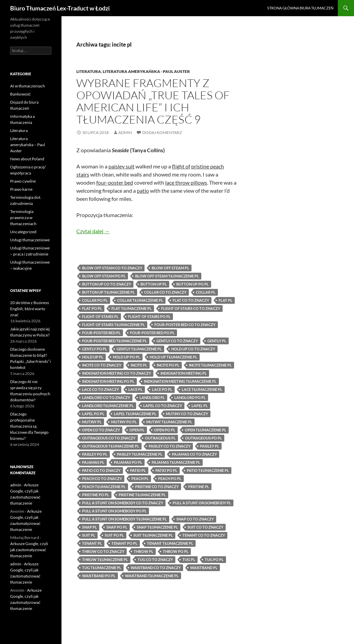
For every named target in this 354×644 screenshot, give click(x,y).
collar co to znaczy (165, 292)
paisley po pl (95, 454)
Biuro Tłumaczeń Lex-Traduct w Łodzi (60, 8)
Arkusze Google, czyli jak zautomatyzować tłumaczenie (29, 550)
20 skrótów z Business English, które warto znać (30, 309)
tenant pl (92, 543)
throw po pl (176, 551)
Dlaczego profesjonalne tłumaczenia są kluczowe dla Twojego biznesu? (29, 426)
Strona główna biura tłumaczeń (300, 8)
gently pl (217, 341)
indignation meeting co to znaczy (117, 373)
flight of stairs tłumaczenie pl (113, 325)
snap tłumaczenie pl (157, 527)
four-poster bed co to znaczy (185, 325)
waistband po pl (99, 576)
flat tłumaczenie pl (132, 308)
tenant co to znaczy (204, 535)
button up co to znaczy (107, 284)
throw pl (144, 551)
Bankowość (20, 94)
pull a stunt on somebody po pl (114, 511)
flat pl (225, 300)
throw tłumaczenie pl (105, 559)
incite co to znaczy (102, 365)
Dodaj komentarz (162, 132)
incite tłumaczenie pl (210, 365)
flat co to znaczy (191, 300)
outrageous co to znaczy (109, 438)
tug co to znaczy (155, 559)
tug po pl (214, 559)
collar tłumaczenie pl (140, 300)
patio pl (138, 470)
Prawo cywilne (23, 181)
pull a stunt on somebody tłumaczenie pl (124, 519)
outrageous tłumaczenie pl (111, 446)
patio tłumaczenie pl (208, 470)
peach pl (140, 478)
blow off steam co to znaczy (112, 268)
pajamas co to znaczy (194, 454)
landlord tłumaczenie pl (108, 406)
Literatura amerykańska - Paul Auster (146, 71)
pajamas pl (93, 462)
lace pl (135, 389)
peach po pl (170, 478)
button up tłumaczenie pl (108, 292)
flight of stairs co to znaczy (191, 308)
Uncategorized (23, 232)
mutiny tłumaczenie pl (169, 422)
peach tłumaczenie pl (104, 487)
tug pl (189, 559)
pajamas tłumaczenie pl (176, 462)
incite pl (139, 365)
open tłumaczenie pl (206, 430)
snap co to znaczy (195, 519)
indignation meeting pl (184, 373)
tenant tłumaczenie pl (170, 543)
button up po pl (193, 284)
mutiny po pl (124, 422)
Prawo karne (21, 189)
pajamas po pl (128, 462)
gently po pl (95, 349)
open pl (137, 430)
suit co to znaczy (205, 527)
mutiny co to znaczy (187, 414)
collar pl (206, 292)
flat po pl (92, 308)
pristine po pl (96, 495)
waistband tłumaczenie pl (152, 576)
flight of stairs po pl (149, 316)
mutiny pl (92, 422)
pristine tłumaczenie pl (142, 495)
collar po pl (95, 300)
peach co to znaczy (102, 478)
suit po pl (114, 535)
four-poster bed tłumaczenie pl (115, 341)
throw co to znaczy (103, 551)
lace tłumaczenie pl (202, 389)
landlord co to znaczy (106, 397)
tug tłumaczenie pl (102, 568)
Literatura (89, 71)
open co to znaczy (101, 430)
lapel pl (200, 406)
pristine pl (199, 487)
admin (125, 132)
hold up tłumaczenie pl (173, 357)
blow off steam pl (170, 268)
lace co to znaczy (100, 389)
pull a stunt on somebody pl (202, 503)
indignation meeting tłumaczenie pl (180, 381)
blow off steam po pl (104, 276)
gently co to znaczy (177, 341)
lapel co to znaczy (163, 406)
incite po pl (168, 365)
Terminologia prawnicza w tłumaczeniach (23, 218)
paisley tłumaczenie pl (140, 454)
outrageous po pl (204, 438)
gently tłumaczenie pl (139, 349)
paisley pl (210, 446)
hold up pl (93, 357)
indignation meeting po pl (108, 381)
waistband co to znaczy (156, 568)
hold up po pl (127, 357)
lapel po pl (93, 414)
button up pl (154, 284)
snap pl (90, 527)
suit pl (89, 535)
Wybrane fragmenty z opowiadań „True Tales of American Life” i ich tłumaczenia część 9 (153, 101)
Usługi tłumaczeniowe (30, 240)
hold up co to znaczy (193, 349)
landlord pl (152, 397)
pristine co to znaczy (157, 487)
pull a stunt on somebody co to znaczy (123, 503)
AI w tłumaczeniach (28, 86)
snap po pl (117, 527)
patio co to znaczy (101, 470)
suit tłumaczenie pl (153, 535)
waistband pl (204, 568)
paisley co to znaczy (170, 446)
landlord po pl (190, 397)
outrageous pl (160, 438)
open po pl (165, 430)
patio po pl (166, 470)
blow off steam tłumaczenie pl (167, 276)
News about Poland (27, 159)
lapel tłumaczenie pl (135, 414)
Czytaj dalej (93, 231)
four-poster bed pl (101, 333)
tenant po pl (124, 543)
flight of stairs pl (100, 316)
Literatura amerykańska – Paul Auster (28, 145)
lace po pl (162, 389)
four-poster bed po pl (152, 333)
